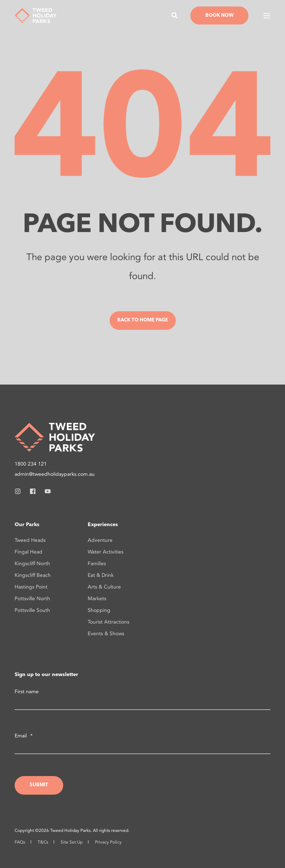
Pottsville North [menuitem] (32, 599)
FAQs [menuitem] (20, 842)
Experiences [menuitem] (103, 525)
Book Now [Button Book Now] (219, 15)
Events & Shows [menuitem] (106, 634)
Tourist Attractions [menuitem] (109, 622)
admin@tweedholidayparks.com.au (55, 474)
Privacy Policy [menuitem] (108, 842)
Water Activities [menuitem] (106, 552)
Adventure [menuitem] (100, 540)
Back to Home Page (143, 320)
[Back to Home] (36, 15)
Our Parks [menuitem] (27, 525)
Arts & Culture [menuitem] (104, 587)
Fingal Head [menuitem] (28, 552)
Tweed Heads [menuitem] (30, 540)
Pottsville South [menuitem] (32, 610)
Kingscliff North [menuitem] (32, 564)
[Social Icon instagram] (20, 491)
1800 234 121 (31, 464)
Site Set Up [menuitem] (72, 842)
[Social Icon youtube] (45, 491)
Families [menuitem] (97, 564)
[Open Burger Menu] (267, 16)
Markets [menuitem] (97, 599)
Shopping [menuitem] (99, 610)
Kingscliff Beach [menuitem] (33, 575)
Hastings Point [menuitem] (31, 587)
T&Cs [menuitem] (43, 842)
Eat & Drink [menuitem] (101, 575)
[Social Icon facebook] (33, 491)
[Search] (175, 15)
